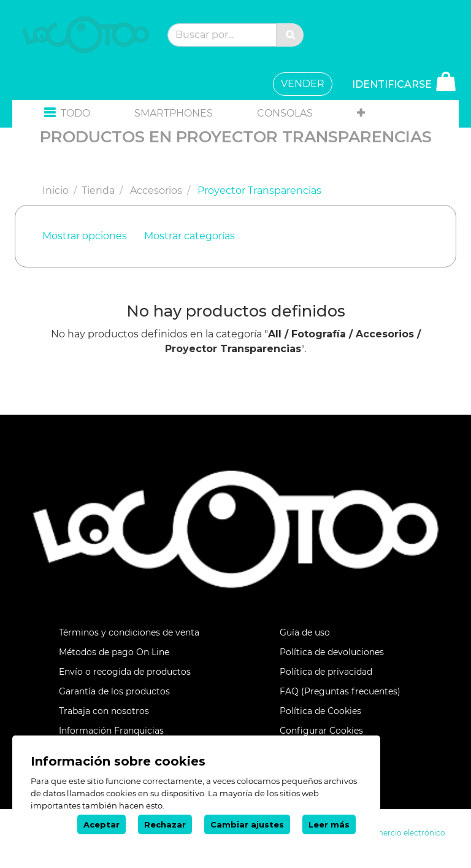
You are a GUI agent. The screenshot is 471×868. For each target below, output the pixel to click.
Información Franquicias (111, 731)
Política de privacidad (326, 672)
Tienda (98, 190)
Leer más (329, 824)
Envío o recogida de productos (125, 672)
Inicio (56, 190)
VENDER (303, 84)
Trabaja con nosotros (104, 711)
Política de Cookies (320, 711)
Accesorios (156, 190)
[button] (67, 114)
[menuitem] (174, 113)
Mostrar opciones (85, 236)
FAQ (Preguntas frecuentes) (340, 691)
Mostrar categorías (190, 236)
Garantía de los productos (114, 691)
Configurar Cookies (321, 731)
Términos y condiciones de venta (129, 632)
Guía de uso (305, 632)
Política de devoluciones (332, 652)
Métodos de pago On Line (114, 652)
